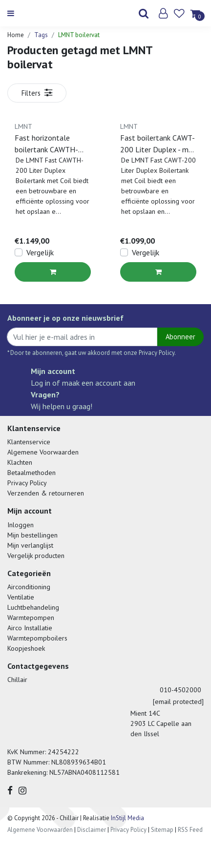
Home (16, 35)
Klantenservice (29, 442)
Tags (41, 35)
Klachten (20, 462)
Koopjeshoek (26, 648)
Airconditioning (29, 587)
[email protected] (178, 702)
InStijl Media (127, 818)
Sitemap (162, 830)
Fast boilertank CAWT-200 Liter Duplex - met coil (158, 144)
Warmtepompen (31, 618)
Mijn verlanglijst (30, 545)
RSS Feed (190, 830)
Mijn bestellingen (32, 535)
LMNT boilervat (79, 35)
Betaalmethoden (32, 473)
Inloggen (21, 525)
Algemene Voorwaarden (43, 452)
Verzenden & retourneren (46, 493)
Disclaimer (92, 830)
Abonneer (180, 337)
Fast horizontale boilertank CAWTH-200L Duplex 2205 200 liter (46, 144)
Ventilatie (21, 597)
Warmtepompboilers (37, 638)
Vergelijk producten (36, 556)
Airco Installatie (30, 628)
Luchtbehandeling (33, 607)
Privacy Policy (27, 483)
